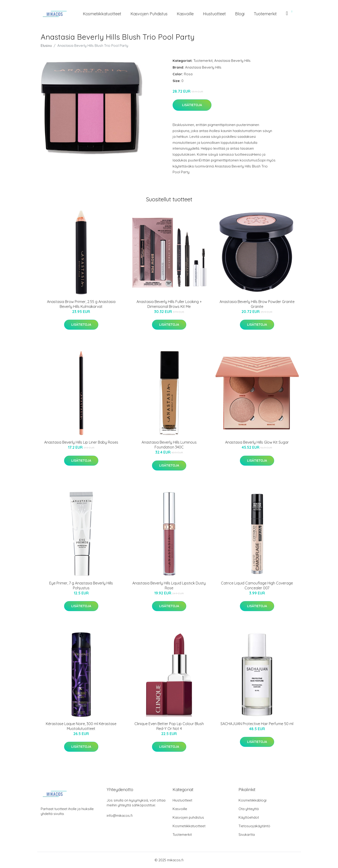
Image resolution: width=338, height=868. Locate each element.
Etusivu (46, 46)
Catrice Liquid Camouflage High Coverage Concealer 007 (257, 586)
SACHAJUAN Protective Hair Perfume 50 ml (257, 724)
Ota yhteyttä (249, 809)
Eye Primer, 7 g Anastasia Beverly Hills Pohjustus (81, 586)
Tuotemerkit (265, 14)
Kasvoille (185, 14)
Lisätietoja (192, 105)
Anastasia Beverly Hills (232, 61)
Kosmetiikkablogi (253, 800)
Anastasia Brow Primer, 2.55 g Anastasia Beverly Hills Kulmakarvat (81, 304)
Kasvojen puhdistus (149, 14)
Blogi (240, 14)
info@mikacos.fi (120, 816)
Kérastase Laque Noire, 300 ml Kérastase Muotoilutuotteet (81, 726)
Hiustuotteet (214, 14)
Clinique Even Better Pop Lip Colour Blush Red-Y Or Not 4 (169, 726)
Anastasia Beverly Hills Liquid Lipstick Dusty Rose (169, 586)
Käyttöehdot (249, 817)
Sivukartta (247, 835)
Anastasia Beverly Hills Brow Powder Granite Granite (257, 304)
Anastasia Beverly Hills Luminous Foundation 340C (169, 445)
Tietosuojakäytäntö (254, 826)
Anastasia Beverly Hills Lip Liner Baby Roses (81, 442)
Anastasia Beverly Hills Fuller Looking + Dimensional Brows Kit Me (169, 304)
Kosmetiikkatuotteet (102, 14)
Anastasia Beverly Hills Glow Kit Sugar (257, 442)
